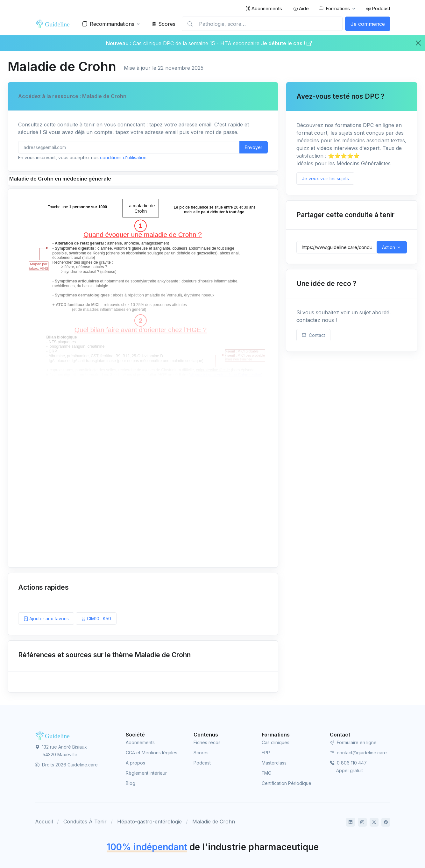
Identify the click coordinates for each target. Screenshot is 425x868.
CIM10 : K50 (96, 619)
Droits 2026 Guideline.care (66, 765)
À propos (135, 763)
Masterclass (274, 763)
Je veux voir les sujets (325, 178)
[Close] (418, 43)
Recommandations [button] (108, 24)
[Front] (54, 24)
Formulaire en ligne (353, 742)
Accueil (44, 822)
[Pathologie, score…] (262, 24)
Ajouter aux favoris (46, 619)
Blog (131, 783)
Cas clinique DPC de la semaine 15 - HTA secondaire (196, 43)
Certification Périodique (287, 783)
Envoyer (254, 147)
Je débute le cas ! (286, 43)
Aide (301, 8)
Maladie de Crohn (214, 822)
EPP (266, 753)
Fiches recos (207, 742)
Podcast (378, 8)
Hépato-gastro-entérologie (149, 822)
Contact (313, 335)
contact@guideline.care (358, 753)
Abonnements (264, 8)
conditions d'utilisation (123, 157)
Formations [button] (334, 9)
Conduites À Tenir (85, 822)
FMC (266, 773)
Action (389, 247)
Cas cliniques (276, 742)
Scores (164, 24)
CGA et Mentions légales (152, 753)
